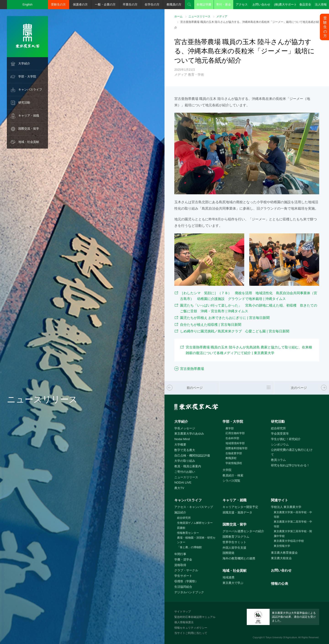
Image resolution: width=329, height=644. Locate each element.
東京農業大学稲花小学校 (289, 541)
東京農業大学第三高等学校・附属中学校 (293, 534)
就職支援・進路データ (237, 512)
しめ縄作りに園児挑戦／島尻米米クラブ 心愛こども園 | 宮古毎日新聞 (235, 331)
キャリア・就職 (29, 116)
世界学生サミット (234, 542)
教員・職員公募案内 (188, 466)
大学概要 (180, 445)
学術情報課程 (234, 463)
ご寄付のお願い (185, 472)
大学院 (227, 470)
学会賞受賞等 (280, 434)
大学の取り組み (185, 461)
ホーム (178, 16)
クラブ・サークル (186, 570)
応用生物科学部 (235, 433)
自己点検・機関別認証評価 (192, 456)
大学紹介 (24, 63)
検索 (189, 5)
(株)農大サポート (285, 4)
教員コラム (278, 460)
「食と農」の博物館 (189, 547)
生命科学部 (232, 438)
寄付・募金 (224, 4)
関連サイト (280, 500)
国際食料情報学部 (236, 448)
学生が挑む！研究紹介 (286, 439)
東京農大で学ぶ (233, 583)
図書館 (181, 528)
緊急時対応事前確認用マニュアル (195, 617)
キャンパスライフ (30, 90)
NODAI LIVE (183, 482)
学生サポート (183, 576)
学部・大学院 (27, 76)
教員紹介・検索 (233, 475)
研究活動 (24, 103)
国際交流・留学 (29, 129)
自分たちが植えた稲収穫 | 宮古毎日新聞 (211, 325)
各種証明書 (204, 4)
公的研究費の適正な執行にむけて (292, 452)
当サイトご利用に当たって (191, 633)
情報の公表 (280, 584)
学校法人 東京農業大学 (286, 507)
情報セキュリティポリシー (191, 628)
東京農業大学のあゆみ (189, 434)
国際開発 (228, 553)
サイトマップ (183, 612)
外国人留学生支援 (234, 548)
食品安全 (305, 4)
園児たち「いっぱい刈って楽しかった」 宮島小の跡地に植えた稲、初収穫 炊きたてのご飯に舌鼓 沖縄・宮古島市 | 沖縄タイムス (249, 308)
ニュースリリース (199, 16)
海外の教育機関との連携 (239, 558)
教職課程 (231, 458)
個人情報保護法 (184, 622)
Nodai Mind (182, 439)
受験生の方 (58, 4)
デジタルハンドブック (189, 592)
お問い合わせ (261, 4)
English (28, 4)
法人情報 (321, 4)
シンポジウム (280, 445)
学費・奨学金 (183, 560)
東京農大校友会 (281, 558)
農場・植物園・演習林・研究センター (196, 540)
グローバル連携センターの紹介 (243, 531)
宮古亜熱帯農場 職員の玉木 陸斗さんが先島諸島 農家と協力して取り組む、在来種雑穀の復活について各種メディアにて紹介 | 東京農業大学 (249, 350)
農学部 (230, 428)
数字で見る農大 (185, 450)
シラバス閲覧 (231, 481)
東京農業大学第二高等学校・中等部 (293, 524)
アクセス (242, 4)
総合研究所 (278, 428)
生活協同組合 (183, 587)
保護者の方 (80, 4)
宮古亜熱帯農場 (192, 369)
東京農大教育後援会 (284, 553)
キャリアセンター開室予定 (240, 507)
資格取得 (180, 565)
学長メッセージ (185, 428)
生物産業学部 (234, 453)
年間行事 (180, 554)
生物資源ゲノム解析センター (195, 523)
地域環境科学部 (235, 443)
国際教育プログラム (236, 537)
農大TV (179, 488)
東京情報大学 (282, 546)
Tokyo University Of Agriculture (281, 637)
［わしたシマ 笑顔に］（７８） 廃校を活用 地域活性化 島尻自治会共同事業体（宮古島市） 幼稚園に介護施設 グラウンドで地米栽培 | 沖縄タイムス (249, 296)
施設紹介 (180, 512)
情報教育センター (188, 533)
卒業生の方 (130, 4)
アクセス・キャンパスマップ (194, 507)
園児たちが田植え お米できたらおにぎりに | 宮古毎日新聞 (225, 318)
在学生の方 (152, 4)
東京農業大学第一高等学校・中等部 (293, 515)
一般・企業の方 (105, 4)
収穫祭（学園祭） (186, 581)
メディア (222, 16)
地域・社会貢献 (29, 142)
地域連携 (228, 577)
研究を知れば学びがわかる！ (290, 465)
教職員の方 (174, 4)
